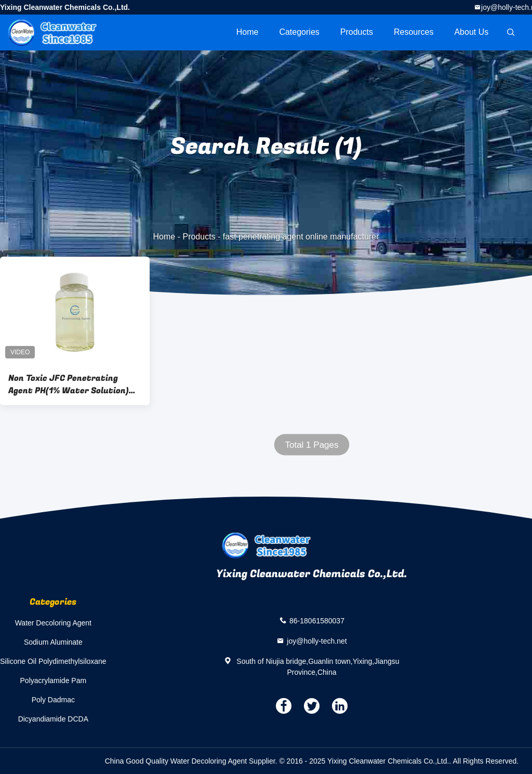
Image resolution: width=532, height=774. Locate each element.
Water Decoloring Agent (53, 623)
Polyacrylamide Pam (54, 680)
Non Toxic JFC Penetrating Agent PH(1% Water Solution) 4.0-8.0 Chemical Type (69, 384)
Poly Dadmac (53, 700)
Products (357, 32)
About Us (471, 32)
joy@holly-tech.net (317, 640)
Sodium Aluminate (53, 642)
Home (248, 32)
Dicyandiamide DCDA (53, 719)
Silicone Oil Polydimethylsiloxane (53, 661)
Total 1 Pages (311, 445)
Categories (299, 32)
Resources (414, 32)
